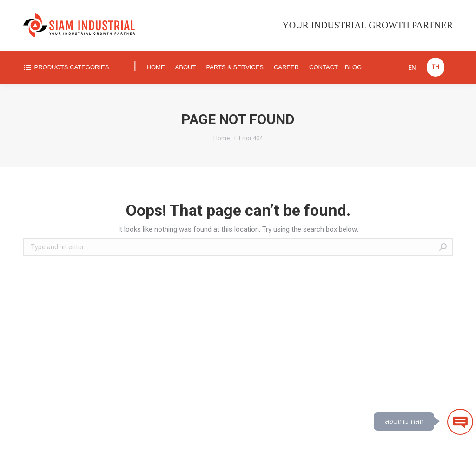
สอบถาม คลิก (404, 422)
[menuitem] (74, 67)
